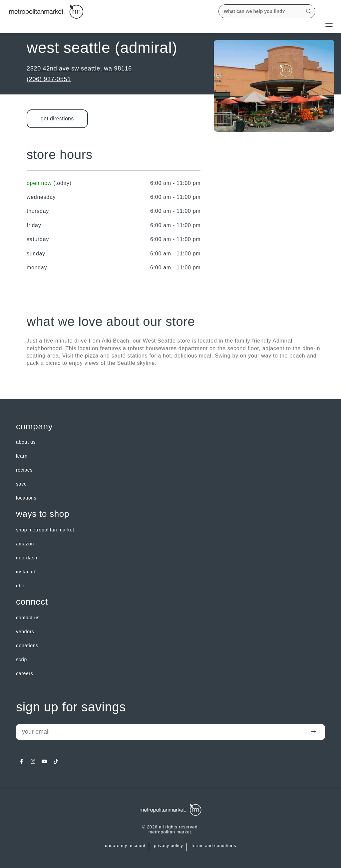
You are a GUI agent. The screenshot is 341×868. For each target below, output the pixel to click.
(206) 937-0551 (49, 79)
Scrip (21, 659)
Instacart (26, 572)
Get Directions (57, 119)
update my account (125, 846)
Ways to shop (43, 514)
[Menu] (329, 25)
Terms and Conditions (214, 846)
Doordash (27, 558)
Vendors (25, 632)
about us (26, 442)
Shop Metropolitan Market (45, 530)
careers (25, 673)
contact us (28, 618)
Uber (21, 586)
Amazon (25, 544)
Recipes (24, 470)
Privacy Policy (169, 846)
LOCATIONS (26, 498)
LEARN (22, 456)
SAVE (21, 484)
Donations (27, 646)
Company (34, 427)
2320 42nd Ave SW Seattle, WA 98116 (79, 69)
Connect (32, 602)
